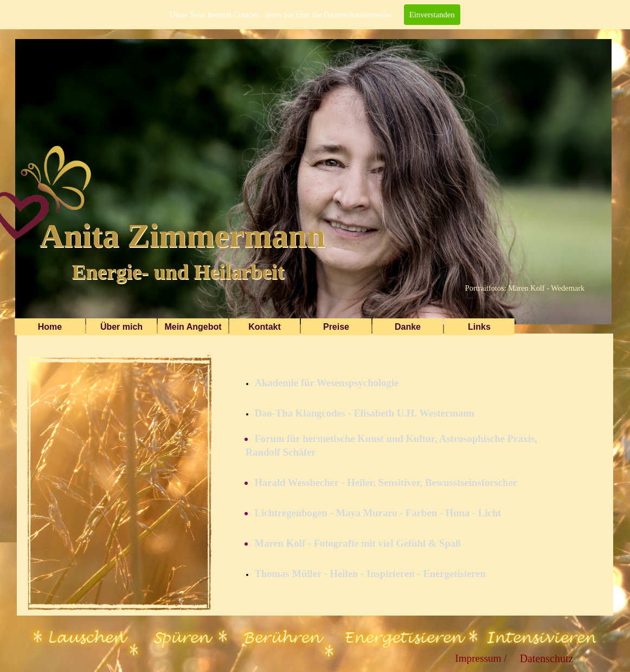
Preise (336, 327)
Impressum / (481, 658)
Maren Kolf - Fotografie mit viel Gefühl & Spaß (358, 543)
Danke (408, 327)
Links (479, 327)
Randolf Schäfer (281, 452)
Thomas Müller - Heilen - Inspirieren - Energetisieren (370, 574)
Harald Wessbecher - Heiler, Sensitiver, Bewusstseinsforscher (386, 482)
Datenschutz (547, 658)
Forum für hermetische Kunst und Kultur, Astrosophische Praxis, (396, 439)
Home (50, 327)
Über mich (121, 327)
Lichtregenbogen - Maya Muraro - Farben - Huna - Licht (378, 513)
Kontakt (265, 327)
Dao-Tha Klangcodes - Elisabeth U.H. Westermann (364, 413)
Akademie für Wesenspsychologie (326, 383)
